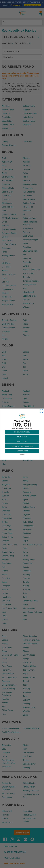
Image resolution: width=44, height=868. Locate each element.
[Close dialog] (41, 411)
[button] (22, 432)
